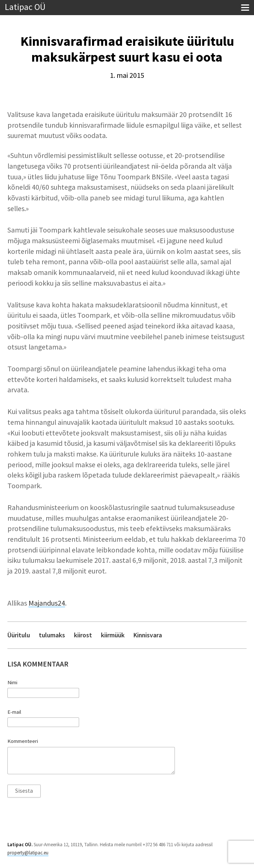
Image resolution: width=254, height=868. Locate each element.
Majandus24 (47, 603)
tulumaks (52, 635)
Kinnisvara (148, 635)
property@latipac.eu (28, 853)
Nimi (12, 682)
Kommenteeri (23, 741)
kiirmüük (113, 635)
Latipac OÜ (25, 7)
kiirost (83, 635)
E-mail (14, 712)
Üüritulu (19, 635)
